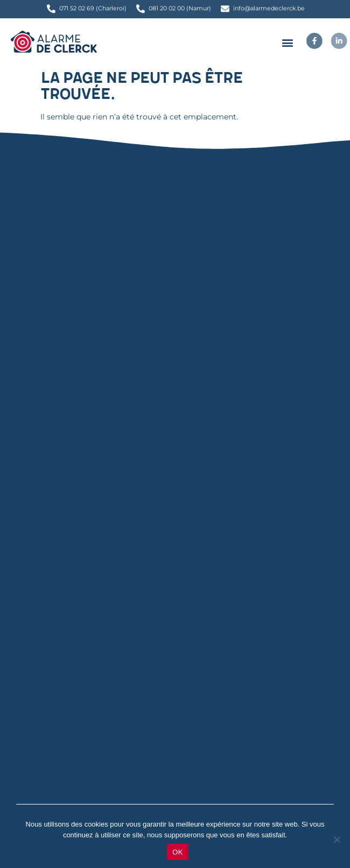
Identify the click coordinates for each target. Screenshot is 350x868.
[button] (287, 42)
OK (177, 852)
